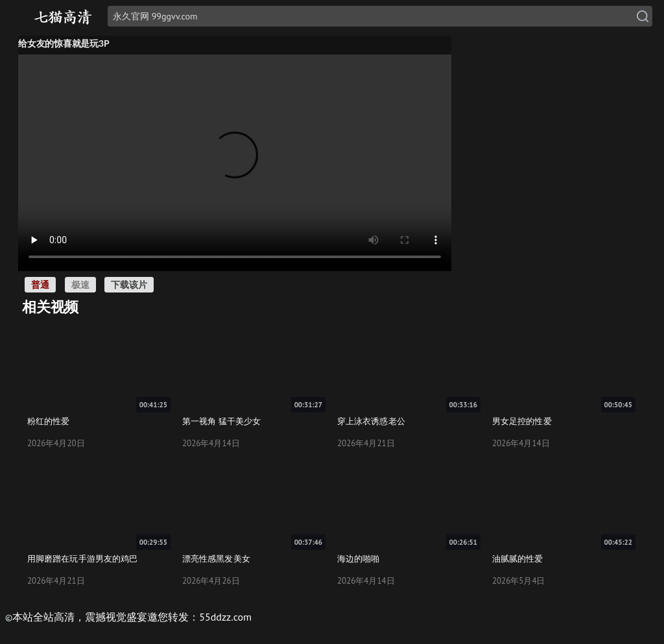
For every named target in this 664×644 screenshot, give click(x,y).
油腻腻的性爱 (518, 558)
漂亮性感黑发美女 (216, 558)
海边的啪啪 (359, 558)
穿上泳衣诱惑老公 (371, 421)
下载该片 (129, 284)
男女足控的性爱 (522, 421)
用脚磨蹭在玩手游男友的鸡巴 (82, 558)
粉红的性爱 (49, 421)
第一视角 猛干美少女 (221, 421)
